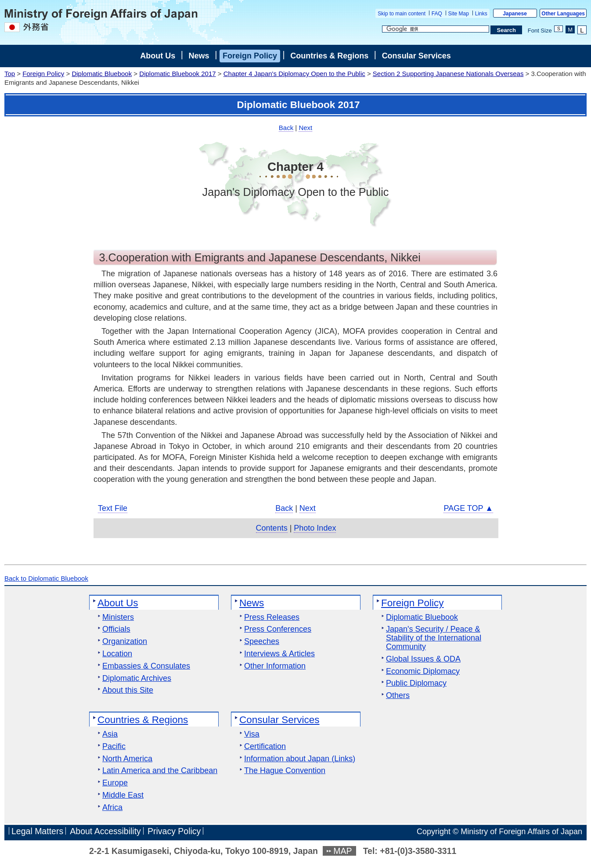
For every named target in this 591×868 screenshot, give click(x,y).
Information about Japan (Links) (300, 759)
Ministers (118, 617)
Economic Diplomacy (423, 671)
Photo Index (315, 528)
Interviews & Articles (279, 654)
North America (127, 759)
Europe (115, 783)
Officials (116, 629)
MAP (342, 851)
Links (481, 14)
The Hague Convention (285, 771)
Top (10, 74)
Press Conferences (278, 629)
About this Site (128, 690)
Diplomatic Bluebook (102, 74)
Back (286, 128)
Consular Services (416, 56)
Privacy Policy (174, 832)
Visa (252, 734)
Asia (110, 734)
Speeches (262, 642)
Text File (113, 508)
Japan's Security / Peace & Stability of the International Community (434, 638)
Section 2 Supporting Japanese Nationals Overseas (448, 74)
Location (117, 654)
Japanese (515, 14)
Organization (125, 642)
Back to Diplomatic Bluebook (46, 578)
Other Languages (563, 14)
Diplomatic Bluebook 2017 (177, 74)
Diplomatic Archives (137, 678)
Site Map (459, 14)
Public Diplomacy (416, 683)
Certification (265, 747)
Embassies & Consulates (146, 666)
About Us (158, 56)
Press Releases (272, 617)
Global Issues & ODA (423, 659)
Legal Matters (37, 832)
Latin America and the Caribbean (160, 771)
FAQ (437, 14)
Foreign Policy (250, 56)
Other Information (275, 666)
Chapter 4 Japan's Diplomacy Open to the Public (294, 74)
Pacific (114, 747)
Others (398, 696)
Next (305, 128)
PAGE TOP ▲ (468, 508)
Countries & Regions (329, 56)
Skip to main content (402, 14)
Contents (272, 528)
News (199, 56)
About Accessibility (105, 832)
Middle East (123, 795)
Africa (112, 808)
